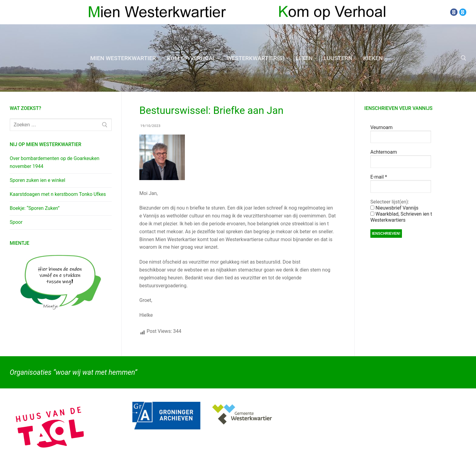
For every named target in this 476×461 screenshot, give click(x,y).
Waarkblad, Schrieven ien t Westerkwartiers (401, 217)
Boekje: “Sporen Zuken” (35, 208)
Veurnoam (381, 127)
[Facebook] (454, 12)
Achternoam (384, 152)
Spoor (16, 222)
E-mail (379, 177)
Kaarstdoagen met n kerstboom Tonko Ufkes (58, 194)
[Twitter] (463, 12)
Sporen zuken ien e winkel (37, 180)
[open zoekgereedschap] (464, 58)
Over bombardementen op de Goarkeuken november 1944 (54, 162)
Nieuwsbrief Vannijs (394, 208)
